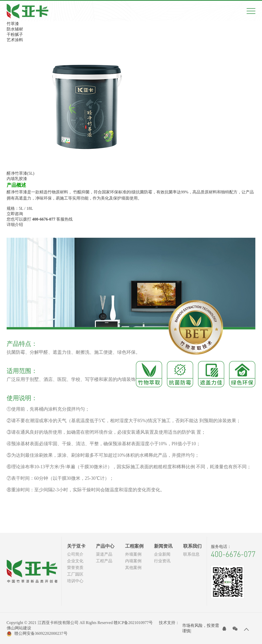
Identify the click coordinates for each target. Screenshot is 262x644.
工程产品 (104, 561)
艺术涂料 (15, 40)
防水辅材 (15, 29)
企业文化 (75, 561)
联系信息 (191, 554)
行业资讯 (162, 561)
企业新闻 (162, 554)
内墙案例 (133, 561)
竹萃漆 (13, 24)
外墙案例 (133, 554)
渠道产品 (104, 554)
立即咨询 (15, 214)
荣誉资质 (75, 568)
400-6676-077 (233, 554)
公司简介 (75, 554)
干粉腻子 (15, 34)
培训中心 (75, 581)
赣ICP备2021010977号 (133, 623)
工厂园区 (75, 574)
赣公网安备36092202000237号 (37, 634)
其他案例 (133, 568)
